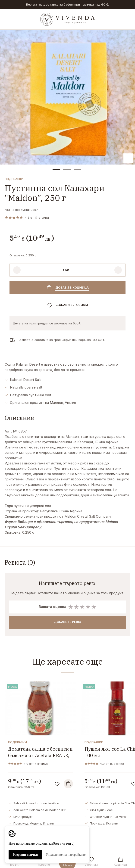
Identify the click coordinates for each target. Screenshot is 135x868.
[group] (67, 97)
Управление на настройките (66, 855)
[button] (56, 169)
